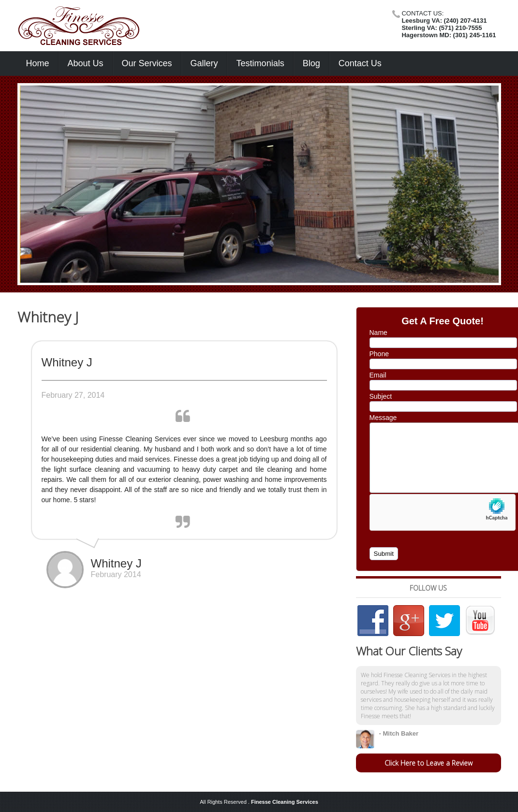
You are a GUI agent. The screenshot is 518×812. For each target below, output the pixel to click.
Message (383, 418)
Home (38, 63)
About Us (86, 63)
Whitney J (48, 317)
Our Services (147, 63)
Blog (311, 63)
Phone (379, 354)
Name (378, 333)
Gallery (204, 63)
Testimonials (260, 63)
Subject (381, 396)
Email (378, 375)
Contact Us (360, 63)
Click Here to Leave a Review (429, 763)
